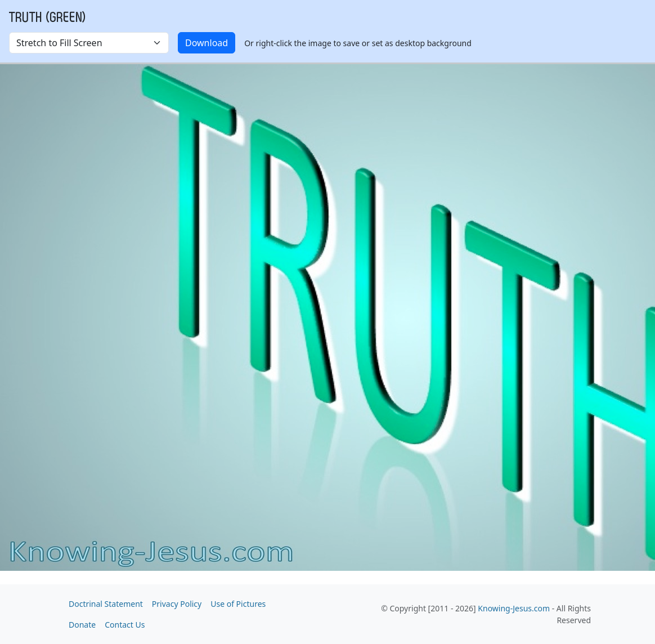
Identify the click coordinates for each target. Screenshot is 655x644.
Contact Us (125, 625)
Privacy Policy (177, 604)
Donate (82, 625)
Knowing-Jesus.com (514, 608)
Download (207, 43)
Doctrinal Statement (106, 604)
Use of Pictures (238, 604)
